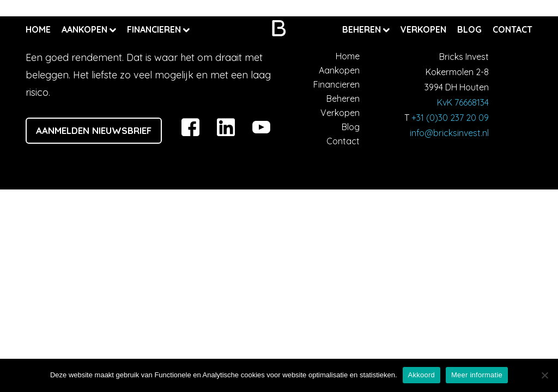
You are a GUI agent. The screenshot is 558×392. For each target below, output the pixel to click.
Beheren (363, 29)
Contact (512, 29)
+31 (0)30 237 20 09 (450, 118)
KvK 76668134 (463, 102)
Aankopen (86, 29)
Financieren (155, 29)
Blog (469, 29)
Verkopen (423, 29)
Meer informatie (477, 375)
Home (38, 29)
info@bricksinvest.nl (449, 133)
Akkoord (421, 375)
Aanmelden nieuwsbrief (94, 130)
